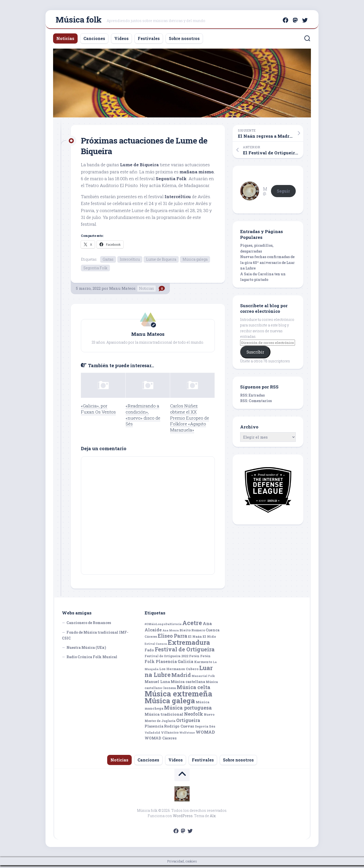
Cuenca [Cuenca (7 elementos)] (213, 633)
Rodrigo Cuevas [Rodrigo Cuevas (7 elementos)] (179, 729)
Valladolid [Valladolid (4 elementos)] (152, 735)
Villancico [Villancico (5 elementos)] (170, 735)
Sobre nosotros (184, 41)
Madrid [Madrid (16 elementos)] (181, 678)
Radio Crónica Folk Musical (92, 660)
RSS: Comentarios (256, 403)
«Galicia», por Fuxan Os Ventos (98, 411)
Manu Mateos (122, 291)
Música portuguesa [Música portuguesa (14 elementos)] (188, 710)
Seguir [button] (283, 193)
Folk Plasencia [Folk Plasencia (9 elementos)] (161, 664)
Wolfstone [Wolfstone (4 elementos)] (187, 735)
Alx (213, 819)
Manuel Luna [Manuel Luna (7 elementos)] (157, 684)
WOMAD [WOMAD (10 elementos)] (205, 735)
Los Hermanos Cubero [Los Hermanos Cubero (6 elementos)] (179, 671)
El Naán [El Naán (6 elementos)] (195, 639)
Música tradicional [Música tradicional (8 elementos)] (164, 717)
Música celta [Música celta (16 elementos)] (194, 690)
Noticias (65, 41)
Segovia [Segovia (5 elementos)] (202, 729)
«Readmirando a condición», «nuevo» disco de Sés (143, 417)
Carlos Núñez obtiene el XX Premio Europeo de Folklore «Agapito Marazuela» (190, 420)
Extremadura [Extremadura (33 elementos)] (189, 645)
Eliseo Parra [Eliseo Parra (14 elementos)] (173, 639)
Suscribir (255, 354)
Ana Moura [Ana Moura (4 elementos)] (171, 633)
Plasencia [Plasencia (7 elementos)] (154, 729)
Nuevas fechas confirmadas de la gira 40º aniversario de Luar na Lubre (267, 265)
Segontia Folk (95, 270)
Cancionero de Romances (89, 625)
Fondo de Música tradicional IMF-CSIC (95, 638)
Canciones (94, 41)
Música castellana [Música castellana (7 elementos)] (188, 684)
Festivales (149, 41)
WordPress (183, 819)
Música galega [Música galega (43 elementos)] (170, 703)
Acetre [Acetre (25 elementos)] (192, 625)
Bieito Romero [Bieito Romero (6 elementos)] (192, 633)
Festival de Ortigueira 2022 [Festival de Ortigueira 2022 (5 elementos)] (166, 658)
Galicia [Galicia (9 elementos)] (186, 664)
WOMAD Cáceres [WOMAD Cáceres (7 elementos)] (161, 741)
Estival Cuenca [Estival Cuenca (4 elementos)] (156, 646)
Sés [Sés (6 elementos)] (212, 729)
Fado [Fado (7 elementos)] (149, 653)
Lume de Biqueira (161, 261)
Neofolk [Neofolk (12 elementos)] (194, 717)
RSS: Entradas (252, 397)
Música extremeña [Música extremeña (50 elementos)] (178, 696)
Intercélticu (130, 261)
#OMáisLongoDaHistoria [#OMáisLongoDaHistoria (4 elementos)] (163, 627)
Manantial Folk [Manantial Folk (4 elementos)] (203, 679)
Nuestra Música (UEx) (86, 650)
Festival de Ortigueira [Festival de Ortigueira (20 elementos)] (185, 652)
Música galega (195, 261)
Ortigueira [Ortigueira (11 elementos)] (188, 723)
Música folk (79, 20)
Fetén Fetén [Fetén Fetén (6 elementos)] (200, 658)
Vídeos (121, 41)
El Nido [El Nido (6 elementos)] (209, 639)
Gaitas (108, 261)
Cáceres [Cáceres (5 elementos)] (151, 639)
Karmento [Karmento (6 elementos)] (203, 665)
